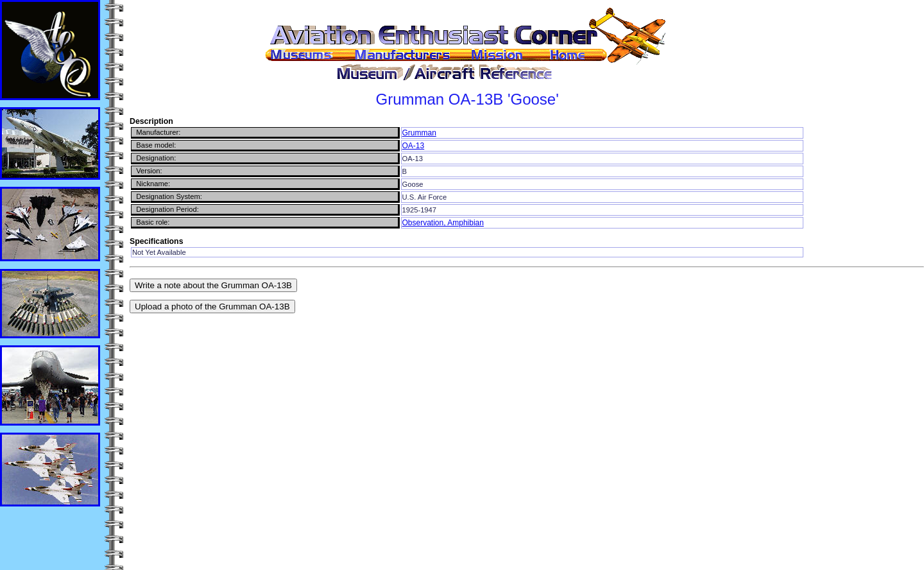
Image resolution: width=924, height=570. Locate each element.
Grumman (419, 133)
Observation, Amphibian (443, 223)
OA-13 (414, 146)
